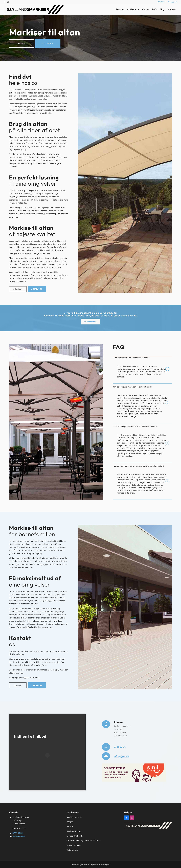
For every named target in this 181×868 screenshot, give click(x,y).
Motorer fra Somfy (75, 836)
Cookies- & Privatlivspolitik (102, 865)
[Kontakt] (22, 44)
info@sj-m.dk (173, 2)
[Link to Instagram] (8, 2)
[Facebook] (126, 818)
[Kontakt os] (91, 322)
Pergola (70, 822)
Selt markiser (72, 850)
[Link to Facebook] (4, 2)
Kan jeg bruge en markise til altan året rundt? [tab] (141, 387)
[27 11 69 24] (48, 44)
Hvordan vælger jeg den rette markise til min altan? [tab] (141, 426)
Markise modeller (74, 817)
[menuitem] (162, 2)
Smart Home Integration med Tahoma (83, 840)
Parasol (70, 826)
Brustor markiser (74, 845)
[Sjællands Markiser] (34, 9)
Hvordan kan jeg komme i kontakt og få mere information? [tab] (141, 466)
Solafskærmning (74, 831)
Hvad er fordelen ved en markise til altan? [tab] (141, 358)
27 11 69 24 (162, 2)
